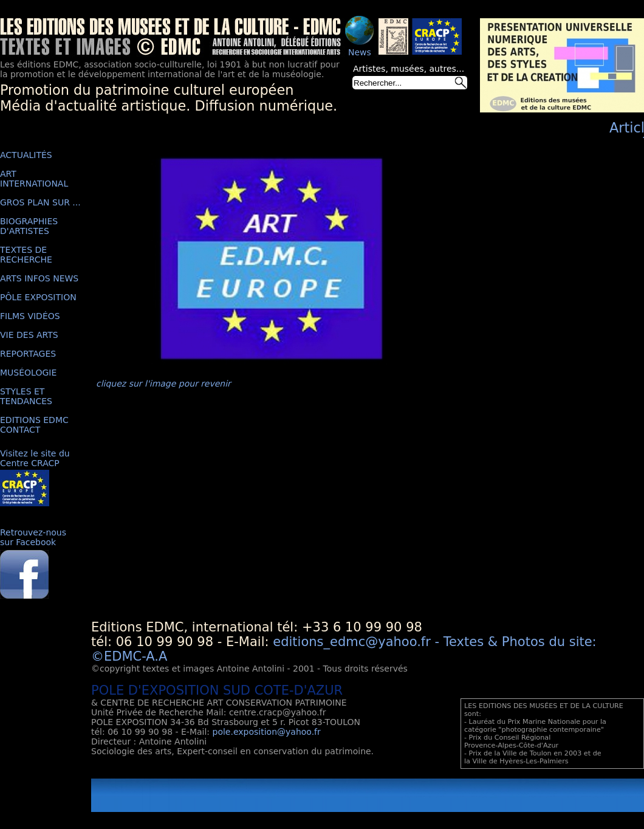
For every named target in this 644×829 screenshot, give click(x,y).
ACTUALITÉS (26, 155)
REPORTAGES (28, 354)
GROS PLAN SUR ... (40, 202)
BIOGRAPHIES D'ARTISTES (29, 226)
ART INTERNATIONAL (34, 179)
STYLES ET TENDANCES (26, 396)
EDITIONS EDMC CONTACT (34, 425)
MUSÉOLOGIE (28, 373)
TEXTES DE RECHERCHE (26, 255)
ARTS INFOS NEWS (39, 278)
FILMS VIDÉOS (30, 316)
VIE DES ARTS (29, 335)
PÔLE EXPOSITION (38, 297)
